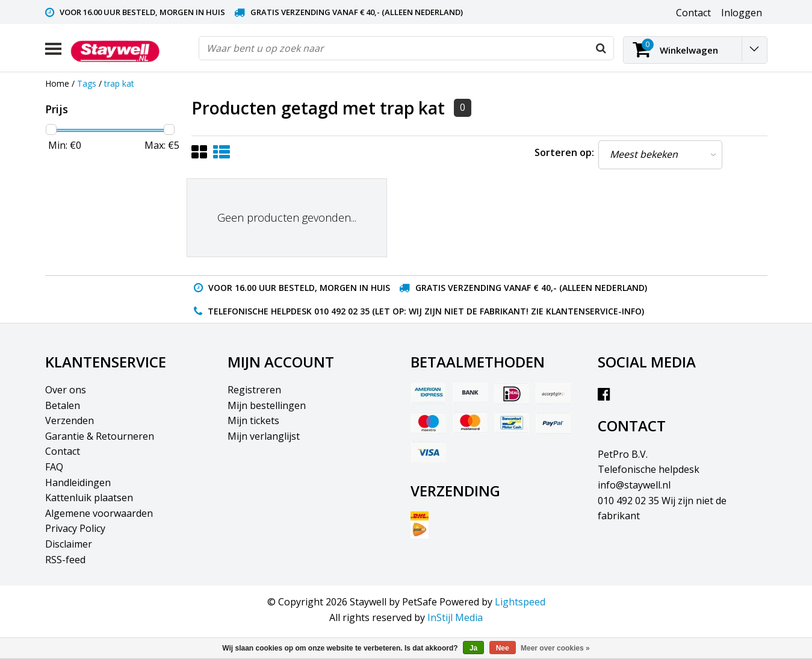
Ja (473, 648)
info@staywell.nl (634, 485)
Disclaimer (69, 544)
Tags (87, 83)
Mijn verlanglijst (264, 436)
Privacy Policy (75, 528)
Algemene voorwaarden (99, 513)
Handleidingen (78, 483)
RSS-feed (65, 560)
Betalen (63, 405)
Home (57, 83)
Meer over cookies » (555, 648)
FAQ (54, 467)
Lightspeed (520, 602)
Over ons (66, 390)
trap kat (119, 83)
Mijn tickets (253, 420)
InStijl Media (455, 617)
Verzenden (70, 420)
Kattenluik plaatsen (89, 498)
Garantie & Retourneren (100, 436)
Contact (63, 451)
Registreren (254, 390)
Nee (503, 648)
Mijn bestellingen (267, 405)
